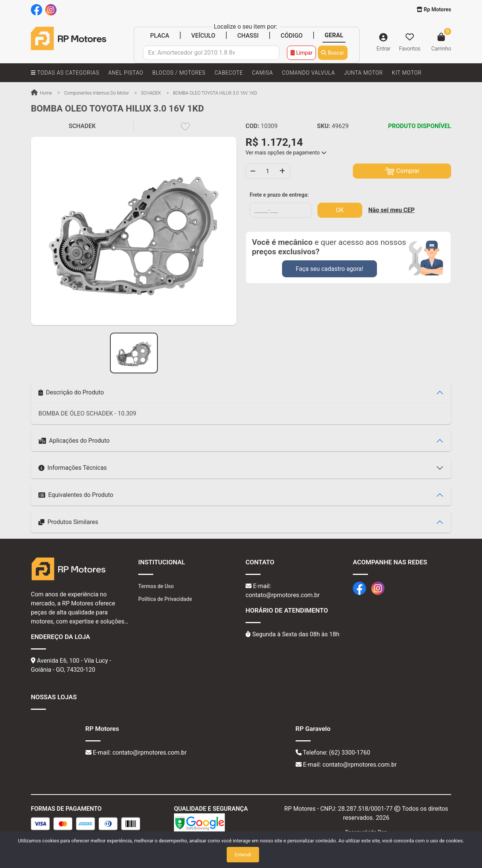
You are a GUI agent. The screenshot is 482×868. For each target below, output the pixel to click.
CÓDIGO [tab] (291, 36)
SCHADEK (151, 93)
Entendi (243, 855)
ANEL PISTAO (126, 73)
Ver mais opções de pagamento (286, 153)
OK (340, 210)
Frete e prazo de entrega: (279, 195)
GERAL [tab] (334, 35)
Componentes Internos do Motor (96, 93)
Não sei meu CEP (391, 210)
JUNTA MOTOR (363, 73)
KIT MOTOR (407, 73)
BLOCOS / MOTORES (179, 73)
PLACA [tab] (160, 36)
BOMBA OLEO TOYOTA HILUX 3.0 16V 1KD (215, 93)
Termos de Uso (156, 586)
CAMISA (262, 73)
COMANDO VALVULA (309, 73)
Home (41, 93)
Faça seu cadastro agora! (329, 269)
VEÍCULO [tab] (203, 36)
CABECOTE (229, 73)
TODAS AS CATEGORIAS (65, 73)
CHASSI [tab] (248, 36)
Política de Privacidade (165, 599)
